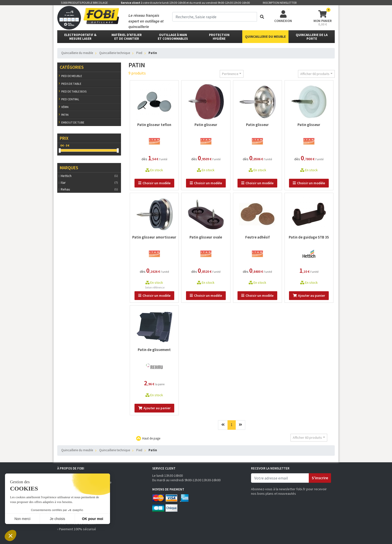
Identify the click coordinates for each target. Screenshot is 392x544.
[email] (280, 478)
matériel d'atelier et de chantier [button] (127, 37)
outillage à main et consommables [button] (173, 37)
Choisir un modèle (154, 183)
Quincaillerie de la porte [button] (312, 37)
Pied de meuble (72, 76)
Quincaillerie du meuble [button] (265, 37)
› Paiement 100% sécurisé (77, 529)
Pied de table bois (74, 91)
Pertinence (230, 74)
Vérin (65, 107)
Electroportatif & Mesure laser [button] (80, 37)
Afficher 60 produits (315, 74)
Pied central (70, 99)
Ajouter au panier (309, 295)
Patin (65, 115)
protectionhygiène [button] (219, 37)
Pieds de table (71, 84)
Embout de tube (73, 122)
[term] (215, 17)
